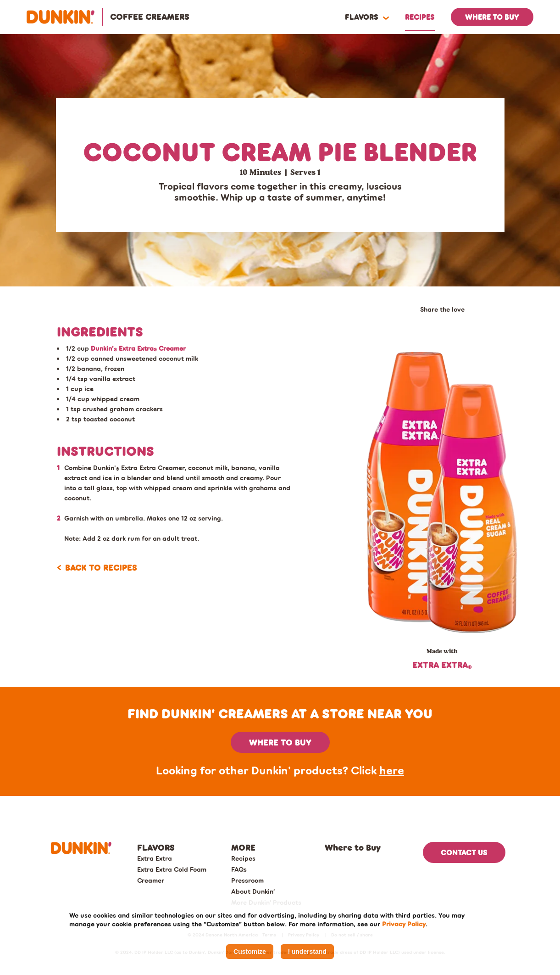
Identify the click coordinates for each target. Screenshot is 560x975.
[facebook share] (423, 323)
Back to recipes (101, 567)
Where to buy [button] (280, 742)
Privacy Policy (404, 924)
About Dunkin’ (253, 891)
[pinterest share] (456, 323)
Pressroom (247, 880)
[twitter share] (406, 323)
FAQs (239, 869)
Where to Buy (353, 847)
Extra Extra (155, 858)
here (392, 770)
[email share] (439, 323)
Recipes (243, 858)
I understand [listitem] (307, 952)
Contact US (464, 852)
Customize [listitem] (250, 952)
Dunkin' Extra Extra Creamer (138, 348)
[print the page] (472, 323)
